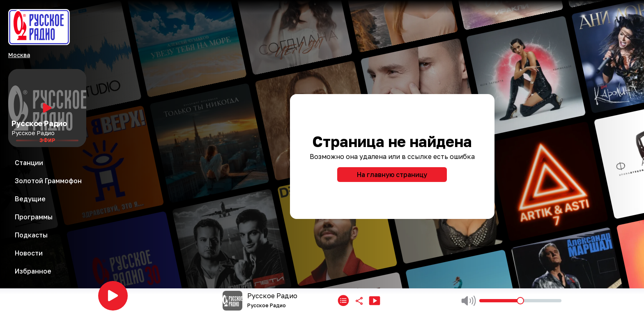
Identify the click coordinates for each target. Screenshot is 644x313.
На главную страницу (392, 175)
